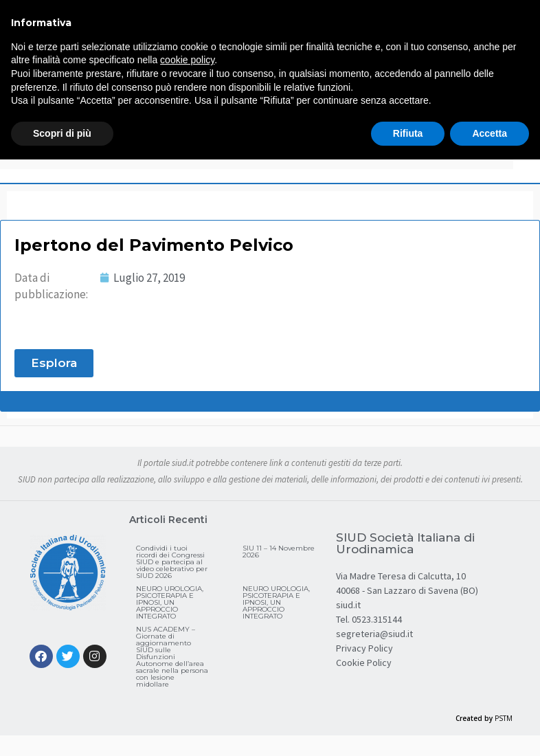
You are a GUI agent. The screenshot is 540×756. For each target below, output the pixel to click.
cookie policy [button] (187, 60)
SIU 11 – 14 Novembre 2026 (279, 552)
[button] (54, 363)
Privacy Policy (364, 648)
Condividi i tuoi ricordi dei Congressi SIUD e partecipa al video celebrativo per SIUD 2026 (172, 562)
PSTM (504, 718)
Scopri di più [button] (62, 133)
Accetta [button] (490, 133)
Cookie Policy (364, 663)
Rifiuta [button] (408, 133)
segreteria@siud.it (374, 634)
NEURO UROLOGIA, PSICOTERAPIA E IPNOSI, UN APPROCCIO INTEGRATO (170, 602)
